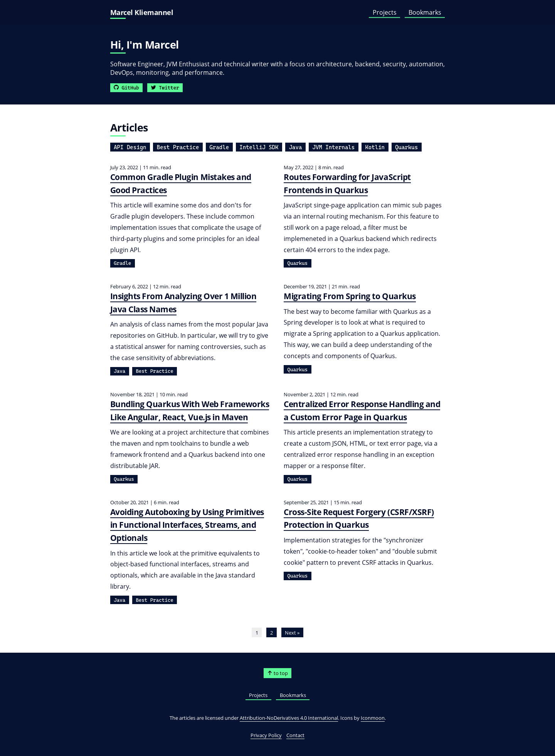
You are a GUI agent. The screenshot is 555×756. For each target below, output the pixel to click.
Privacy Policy (266, 735)
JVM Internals (334, 147)
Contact (295, 735)
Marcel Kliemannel (142, 12)
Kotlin (375, 147)
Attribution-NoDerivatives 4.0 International (289, 718)
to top (278, 673)
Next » (292, 633)
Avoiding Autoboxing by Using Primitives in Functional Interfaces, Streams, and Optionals (187, 525)
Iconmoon (373, 718)
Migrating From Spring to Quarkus (350, 296)
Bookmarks (425, 12)
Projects (385, 12)
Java (296, 147)
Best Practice (178, 147)
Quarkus (406, 147)
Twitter (165, 88)
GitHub (126, 88)
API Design (130, 147)
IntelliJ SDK (259, 147)
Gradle (219, 147)
